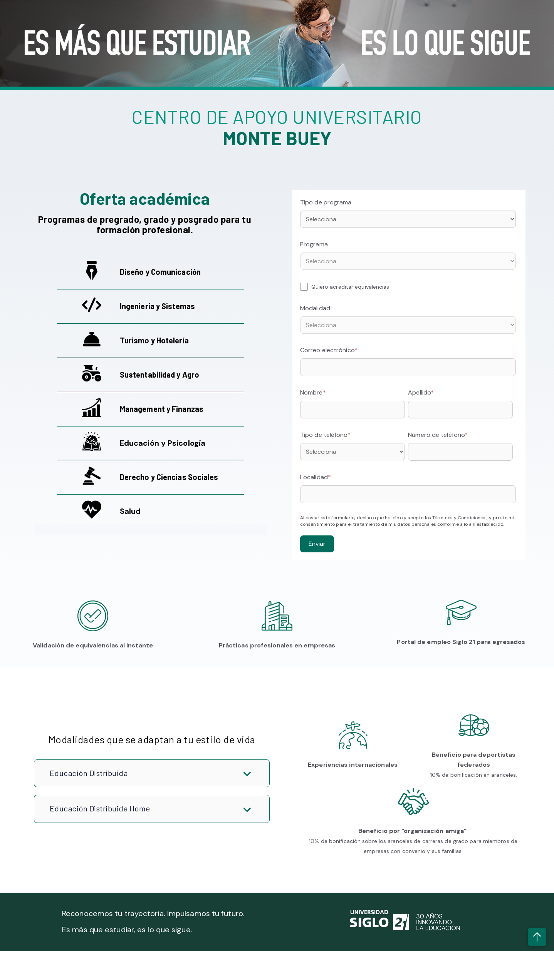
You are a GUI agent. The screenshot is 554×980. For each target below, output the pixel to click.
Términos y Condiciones (459, 518)
